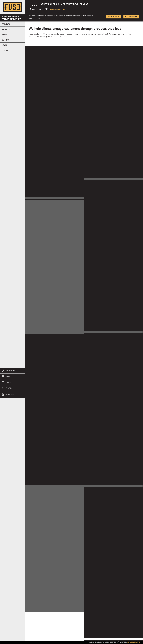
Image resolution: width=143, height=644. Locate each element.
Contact (6, 51)
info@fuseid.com (57, 10)
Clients (5, 40)
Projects (6, 24)
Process (6, 30)
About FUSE (113, 17)
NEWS (4, 45)
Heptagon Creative (134, 642)
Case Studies (131, 17)
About (5, 35)
